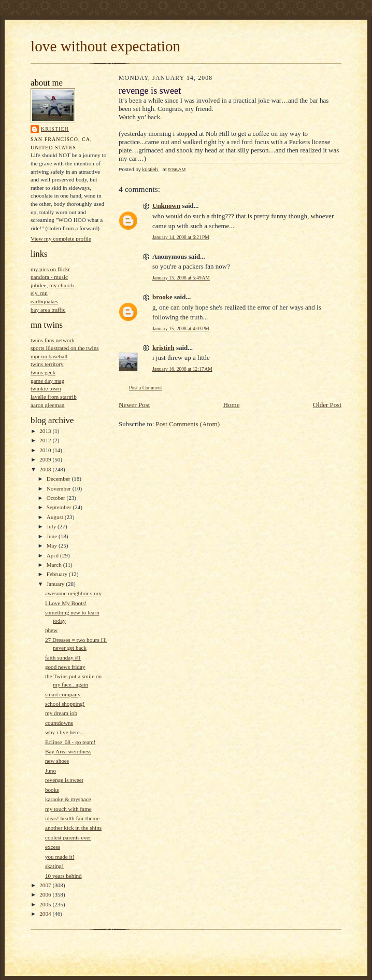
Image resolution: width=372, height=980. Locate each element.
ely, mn (39, 293)
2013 (46, 431)
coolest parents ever (68, 837)
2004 (46, 914)
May (53, 545)
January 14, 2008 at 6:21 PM (181, 237)
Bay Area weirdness (68, 751)
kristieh (55, 129)
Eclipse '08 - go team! (70, 742)
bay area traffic (48, 310)
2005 (46, 904)
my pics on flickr (50, 269)
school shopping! (65, 704)
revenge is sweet (64, 780)
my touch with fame (68, 809)
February (58, 574)
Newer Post (134, 405)
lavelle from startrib (54, 397)
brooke (162, 297)
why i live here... (65, 732)
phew (51, 630)
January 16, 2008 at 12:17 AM (182, 369)
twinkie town (46, 388)
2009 (46, 459)
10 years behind (63, 876)
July (52, 526)
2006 (46, 894)
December (59, 479)
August (56, 517)
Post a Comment (146, 388)
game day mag (47, 381)
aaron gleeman (47, 405)
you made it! (60, 857)
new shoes (57, 761)
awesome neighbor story (73, 593)
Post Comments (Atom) (188, 424)
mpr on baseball (49, 356)
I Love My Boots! (66, 603)
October (57, 498)
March (55, 565)
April (53, 555)
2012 (46, 440)
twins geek (43, 372)
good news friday (65, 667)
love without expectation (105, 46)
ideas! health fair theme (72, 818)
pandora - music (49, 277)
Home (232, 405)
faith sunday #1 (63, 657)
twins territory (47, 364)
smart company (63, 694)
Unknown (166, 206)
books (52, 790)
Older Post (327, 405)
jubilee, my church (52, 285)
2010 (46, 450)
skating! (54, 866)
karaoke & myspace (68, 799)
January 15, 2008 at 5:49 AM (181, 278)
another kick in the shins (73, 828)
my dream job (61, 713)
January (56, 584)
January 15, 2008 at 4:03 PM (181, 328)
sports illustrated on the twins (65, 348)
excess (53, 847)
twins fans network (53, 340)
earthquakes (44, 301)
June (53, 536)
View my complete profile (61, 239)
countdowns (59, 723)
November (60, 488)
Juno (51, 771)
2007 (46, 885)
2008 (46, 469)
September (60, 507)
